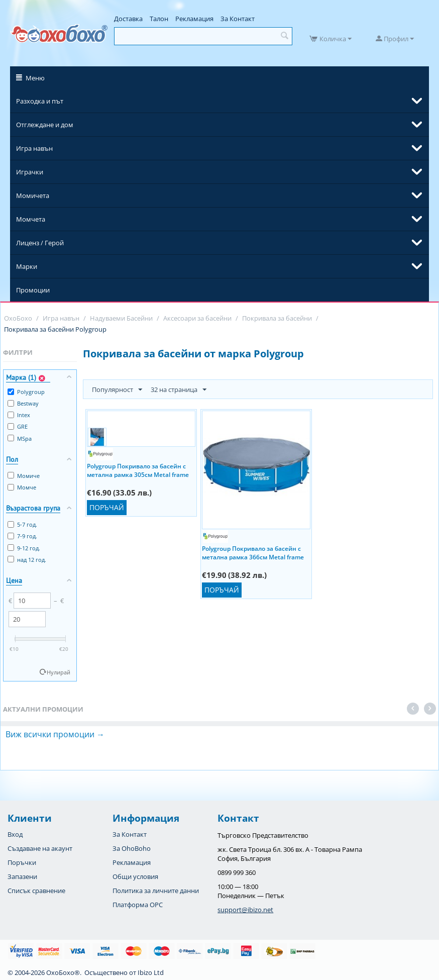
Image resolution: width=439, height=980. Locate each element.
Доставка (128, 19)
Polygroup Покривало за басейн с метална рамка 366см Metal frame (253, 552)
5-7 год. (22, 524)
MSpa (20, 438)
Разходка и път (40, 101)
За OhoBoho (132, 848)
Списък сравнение (36, 891)
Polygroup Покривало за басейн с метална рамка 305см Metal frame (138, 470)
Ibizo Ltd (151, 972)
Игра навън (34, 148)
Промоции (33, 290)
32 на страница (179, 390)
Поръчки (22, 862)
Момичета (33, 195)
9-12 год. (24, 548)
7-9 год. (22, 536)
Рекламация (194, 19)
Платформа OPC (138, 905)
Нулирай (59, 672)
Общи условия (135, 876)
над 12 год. (27, 560)
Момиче (24, 476)
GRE (18, 426)
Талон (159, 19)
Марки (27, 266)
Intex (19, 415)
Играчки (30, 172)
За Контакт (238, 19)
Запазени (22, 876)
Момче (22, 487)
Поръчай (107, 507)
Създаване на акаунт (40, 848)
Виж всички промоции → (55, 734)
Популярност (117, 390)
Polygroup (26, 392)
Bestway (23, 403)
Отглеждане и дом (45, 125)
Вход (15, 834)
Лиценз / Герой (40, 243)
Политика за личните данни (156, 891)
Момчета (31, 219)
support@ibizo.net (245, 910)
